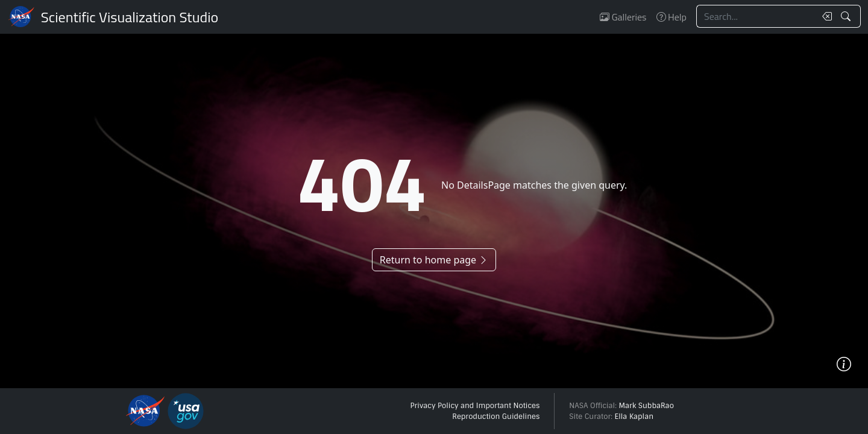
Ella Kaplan (634, 417)
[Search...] (756, 16)
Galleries (623, 17)
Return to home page (434, 260)
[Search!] (847, 16)
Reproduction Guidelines (496, 417)
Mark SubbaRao (646, 406)
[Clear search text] (825, 16)
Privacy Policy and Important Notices (475, 406)
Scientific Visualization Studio (130, 17)
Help (671, 17)
